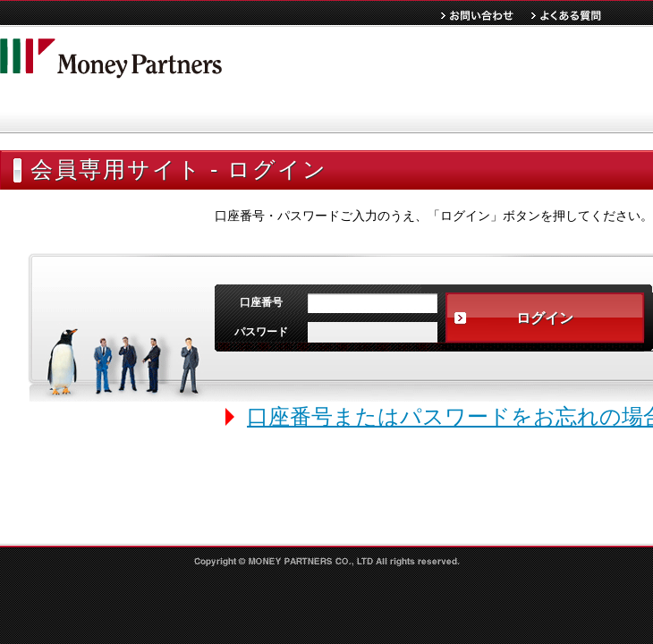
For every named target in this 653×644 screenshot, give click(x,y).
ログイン (545, 318)
